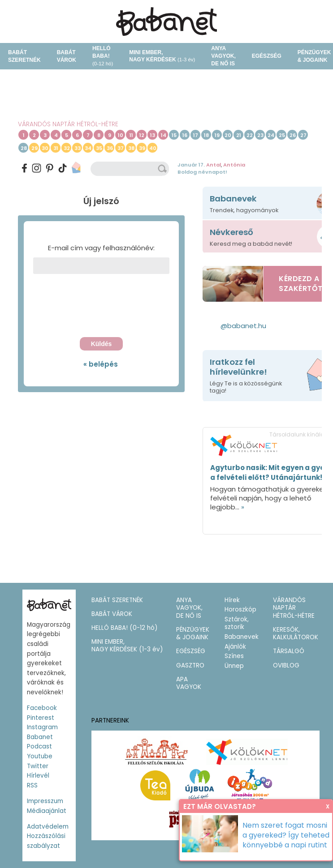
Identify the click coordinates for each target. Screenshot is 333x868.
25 (282, 135)
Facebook (42, 708)
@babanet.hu (243, 326)
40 (153, 148)
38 (131, 148)
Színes (234, 656)
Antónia (234, 165)
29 (35, 148)
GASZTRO (190, 665)
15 (174, 135)
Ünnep (234, 666)
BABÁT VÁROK (67, 56)
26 (293, 135)
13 (153, 135)
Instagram (42, 727)
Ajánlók (235, 647)
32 (67, 148)
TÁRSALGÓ (289, 651)
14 (164, 135)
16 (185, 135)
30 (45, 148)
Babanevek (242, 637)
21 (239, 135)
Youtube (40, 756)
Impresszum (45, 801)
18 (206, 135)
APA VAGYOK (189, 683)
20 (228, 135)
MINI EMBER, (162, 56)
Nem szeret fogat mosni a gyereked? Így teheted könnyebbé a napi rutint (286, 835)
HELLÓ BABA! (103, 56)
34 (88, 148)
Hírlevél (38, 776)
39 (142, 148)
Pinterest (41, 718)
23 (260, 135)
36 (110, 148)
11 (131, 135)
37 (121, 148)
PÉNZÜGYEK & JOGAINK (193, 634)
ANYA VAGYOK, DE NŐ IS (223, 56)
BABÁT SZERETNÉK (24, 56)
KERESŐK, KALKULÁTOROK (296, 634)
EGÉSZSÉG (267, 56)
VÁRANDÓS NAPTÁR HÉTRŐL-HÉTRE (68, 124)
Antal (214, 165)
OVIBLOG (286, 665)
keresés (163, 169)
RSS (32, 785)
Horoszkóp (240, 609)
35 (99, 148)
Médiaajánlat (47, 811)
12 (142, 135)
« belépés (101, 364)
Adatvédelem (48, 827)
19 (217, 135)
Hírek (232, 600)
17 (196, 135)
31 (56, 148)
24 (271, 135)
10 (121, 135)
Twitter (38, 766)
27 (303, 135)
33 (78, 148)
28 (24, 148)
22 (250, 135)
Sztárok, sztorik (237, 623)
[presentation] (101, 308)
